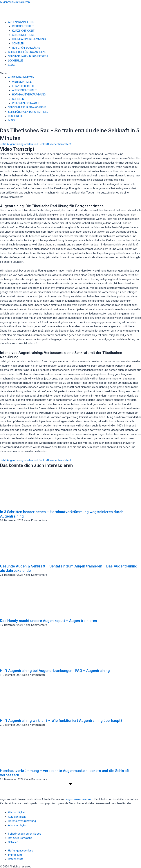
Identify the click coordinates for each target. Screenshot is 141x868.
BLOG (11, 65)
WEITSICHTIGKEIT (23, 26)
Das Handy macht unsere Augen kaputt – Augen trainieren (48, 621)
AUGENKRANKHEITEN (21, 22)
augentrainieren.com (78, 799)
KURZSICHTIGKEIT (23, 31)
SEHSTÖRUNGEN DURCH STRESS (28, 56)
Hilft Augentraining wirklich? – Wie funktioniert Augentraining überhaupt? (61, 721)
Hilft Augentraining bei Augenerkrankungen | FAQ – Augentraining (55, 671)
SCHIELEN (18, 44)
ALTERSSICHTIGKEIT (25, 35)
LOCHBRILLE (15, 61)
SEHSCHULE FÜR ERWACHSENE (27, 52)
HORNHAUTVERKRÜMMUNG (29, 39)
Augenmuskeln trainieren (15, 2)
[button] (70, 73)
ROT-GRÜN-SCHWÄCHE (26, 48)
